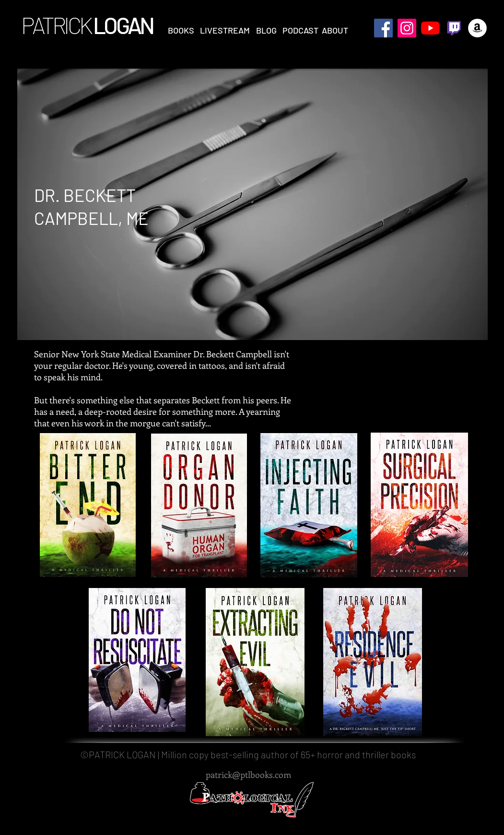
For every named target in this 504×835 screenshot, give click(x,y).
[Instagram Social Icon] (407, 28)
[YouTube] (430, 28)
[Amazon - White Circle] (477, 28)
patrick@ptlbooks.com (248, 775)
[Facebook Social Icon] (383, 28)
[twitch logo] (454, 28)
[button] (181, 30)
